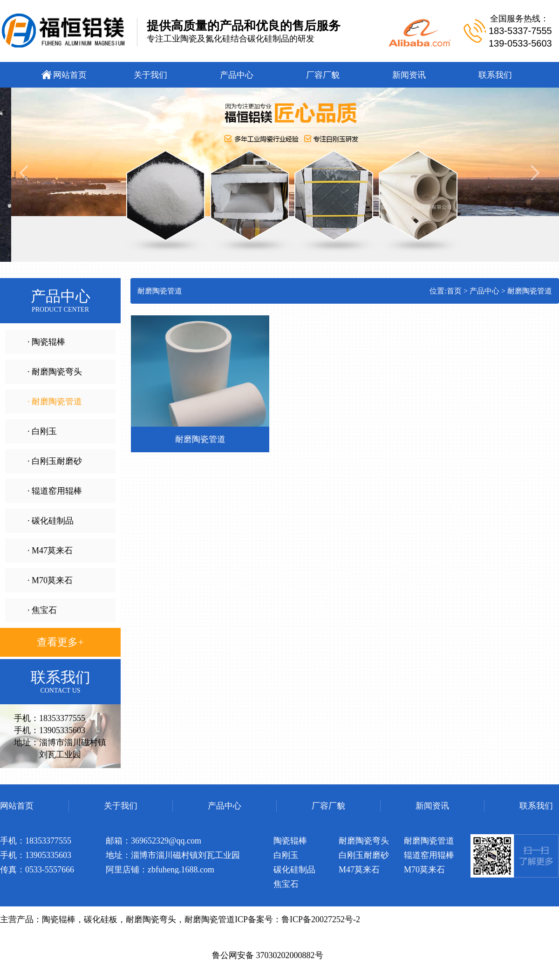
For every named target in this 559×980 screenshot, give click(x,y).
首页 (454, 291)
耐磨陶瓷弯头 (151, 919)
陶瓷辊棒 (59, 919)
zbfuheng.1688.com (181, 870)
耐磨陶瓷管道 (530, 291)
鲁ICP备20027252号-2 (321, 919)
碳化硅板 (101, 919)
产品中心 (484, 291)
